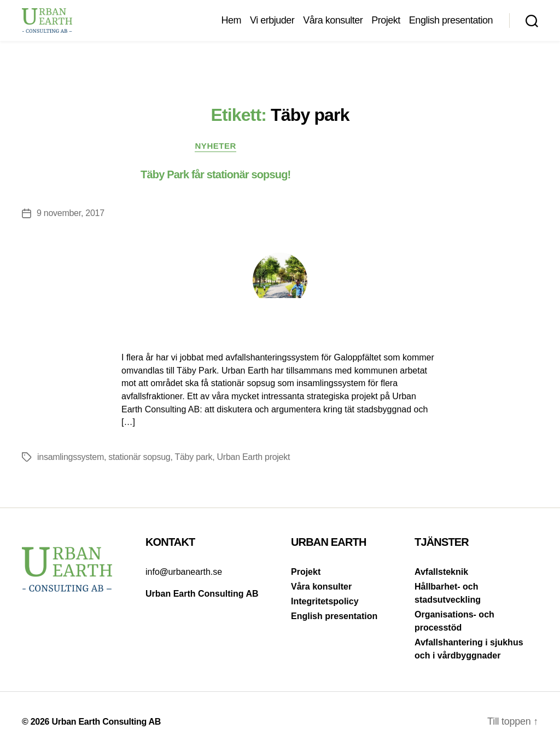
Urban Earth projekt (254, 457)
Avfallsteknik (441, 572)
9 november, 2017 (71, 213)
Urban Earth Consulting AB (106, 722)
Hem (231, 20)
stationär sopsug (139, 457)
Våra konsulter (333, 20)
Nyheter (215, 146)
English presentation (451, 20)
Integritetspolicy (325, 601)
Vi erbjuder (272, 20)
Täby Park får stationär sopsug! (215, 174)
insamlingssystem (71, 457)
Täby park (193, 457)
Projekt (386, 20)
